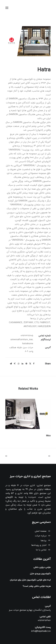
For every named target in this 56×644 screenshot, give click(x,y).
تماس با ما (41, 550)
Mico (48, 436)
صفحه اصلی (41, 531)
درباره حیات (41, 536)
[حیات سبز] (45, 8)
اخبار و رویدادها (39, 545)
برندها (44, 541)
